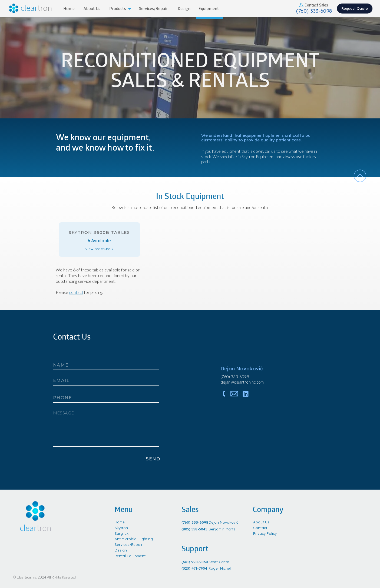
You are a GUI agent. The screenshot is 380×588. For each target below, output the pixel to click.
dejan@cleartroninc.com (242, 382)
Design (121, 550)
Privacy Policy (265, 533)
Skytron (121, 528)
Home (120, 522)
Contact (260, 528)
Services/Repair (129, 544)
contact (76, 292)
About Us (261, 522)
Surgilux (122, 533)
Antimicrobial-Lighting (134, 539)
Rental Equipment (130, 556)
